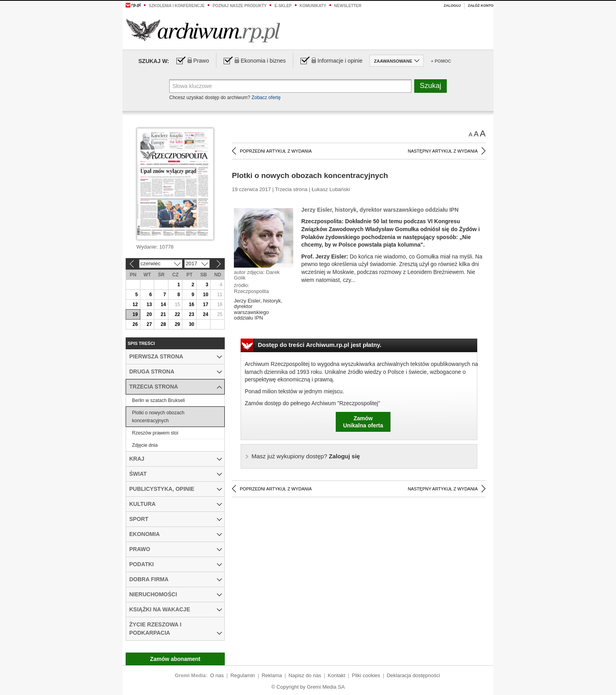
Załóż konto (481, 6)
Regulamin (243, 675)
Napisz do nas (305, 675)
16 (191, 304)
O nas (217, 675)
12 (135, 304)
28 (163, 324)
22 (177, 314)
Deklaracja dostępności (413, 675)
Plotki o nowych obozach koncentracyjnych (158, 417)
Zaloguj (452, 6)
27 (149, 324)
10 (206, 295)
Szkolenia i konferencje (177, 6)
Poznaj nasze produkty (239, 6)
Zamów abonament (175, 659)
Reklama (272, 675)
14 (163, 304)
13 (149, 304)
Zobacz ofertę (266, 98)
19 (135, 314)
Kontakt (337, 675)
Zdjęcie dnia (145, 445)
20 (149, 314)
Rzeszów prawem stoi (155, 433)
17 (206, 304)
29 (177, 324)
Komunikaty (313, 6)
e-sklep (283, 6)
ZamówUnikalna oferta (363, 422)
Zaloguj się (306, 456)
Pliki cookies (366, 675)
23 (191, 314)
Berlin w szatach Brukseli (158, 400)
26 (135, 324)
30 (191, 324)
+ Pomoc (441, 61)
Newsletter (348, 6)
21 (163, 314)
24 (206, 314)
